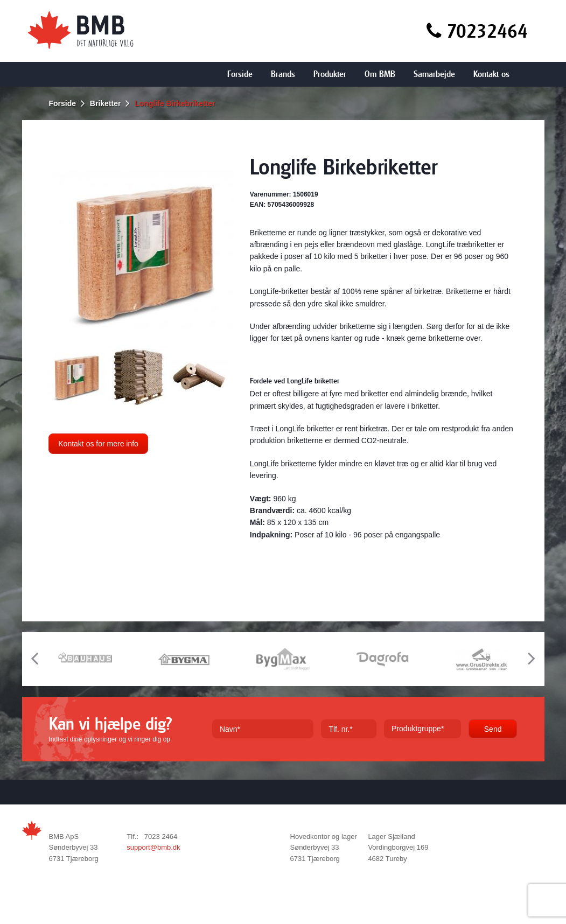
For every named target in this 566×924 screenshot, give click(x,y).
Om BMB (380, 74)
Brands (283, 74)
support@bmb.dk (153, 847)
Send (493, 729)
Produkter (330, 74)
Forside (240, 74)
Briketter (106, 103)
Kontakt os (491, 74)
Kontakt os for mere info (98, 444)
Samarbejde (434, 74)
